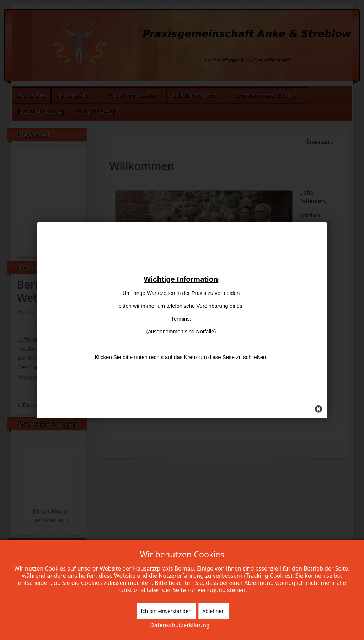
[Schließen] (306, 401)
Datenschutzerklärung (180, 625)
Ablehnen (213, 611)
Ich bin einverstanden (166, 611)
